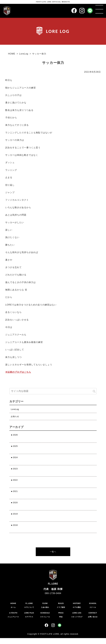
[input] (53, 391)
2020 (14, 503)
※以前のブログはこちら (18, 372)
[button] (94, 391)
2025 (14, 446)
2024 (14, 457)
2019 (14, 514)
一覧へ (53, 552)
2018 (14, 525)
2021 (14, 491)
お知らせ (15, 416)
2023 (14, 469)
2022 (14, 480)
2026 (14, 435)
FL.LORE (53, 577)
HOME (12, 54)
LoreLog (24, 54)
